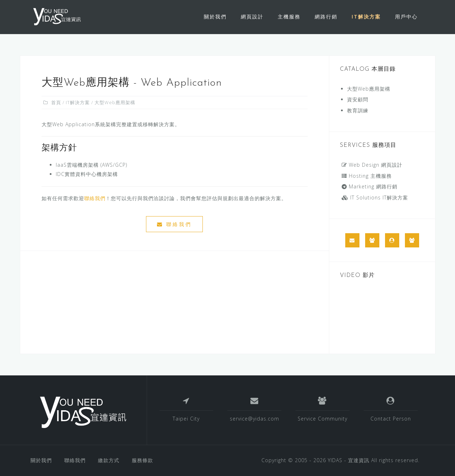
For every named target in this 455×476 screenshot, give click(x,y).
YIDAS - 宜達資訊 (349, 460)
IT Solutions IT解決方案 (375, 197)
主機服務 (289, 17)
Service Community (323, 419)
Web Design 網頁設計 (372, 165)
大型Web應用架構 (369, 89)
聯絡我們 (95, 198)
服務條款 (142, 460)
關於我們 (215, 17)
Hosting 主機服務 (367, 176)
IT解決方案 (366, 17)
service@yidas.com (254, 419)
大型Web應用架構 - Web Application (132, 83)
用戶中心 (406, 17)
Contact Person (391, 419)
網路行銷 (326, 17)
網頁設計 (252, 17)
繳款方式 (109, 460)
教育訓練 (358, 110)
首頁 (56, 102)
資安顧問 (358, 99)
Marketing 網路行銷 (370, 186)
